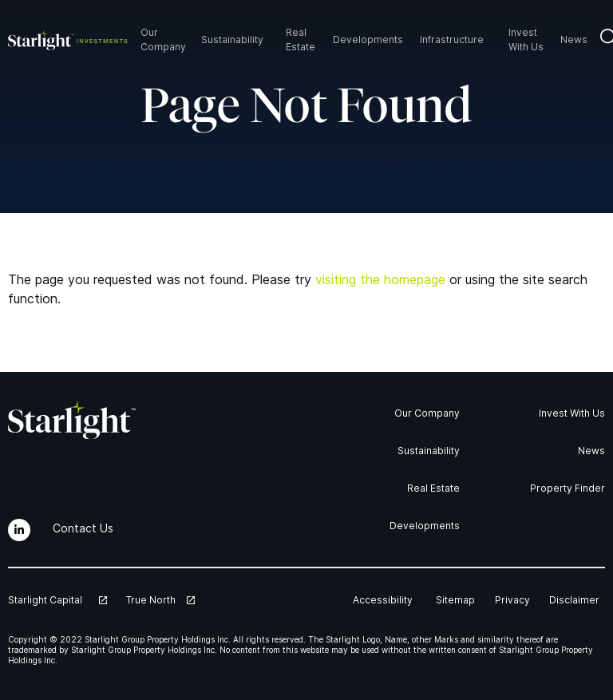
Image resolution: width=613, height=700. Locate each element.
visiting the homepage (380, 279)
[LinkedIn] (19, 530)
